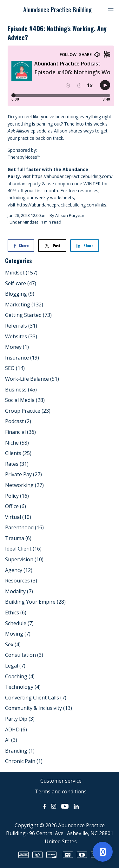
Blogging (20, 294)
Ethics (16, 613)
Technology (23, 687)
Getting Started (28, 315)
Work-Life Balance (32, 379)
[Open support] (103, 852)
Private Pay (23, 474)
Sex (13, 644)
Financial (20, 432)
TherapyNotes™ (24, 157)
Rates (17, 464)
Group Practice (28, 411)
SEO (15, 368)
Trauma (18, 538)
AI (11, 740)
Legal (15, 666)
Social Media (25, 400)
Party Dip (20, 719)
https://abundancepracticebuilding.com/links (62, 205)
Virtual (18, 517)
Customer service (61, 781)
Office (16, 506)
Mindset (30, 222)
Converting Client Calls (36, 698)
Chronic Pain (24, 761)
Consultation (24, 655)
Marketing (24, 305)
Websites (21, 336)
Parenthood (24, 527)
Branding (20, 751)
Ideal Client (23, 549)
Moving (18, 634)
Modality (19, 591)
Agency (19, 570)
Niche (17, 443)
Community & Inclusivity (39, 708)
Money (17, 347)
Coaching (20, 676)
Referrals (21, 326)
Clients (18, 453)
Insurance (22, 358)
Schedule (19, 623)
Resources (21, 581)
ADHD (16, 729)
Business (21, 390)
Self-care (21, 283)
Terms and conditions (61, 791)
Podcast (18, 421)
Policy (17, 496)
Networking (24, 485)
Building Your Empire (35, 602)
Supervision (24, 559)
